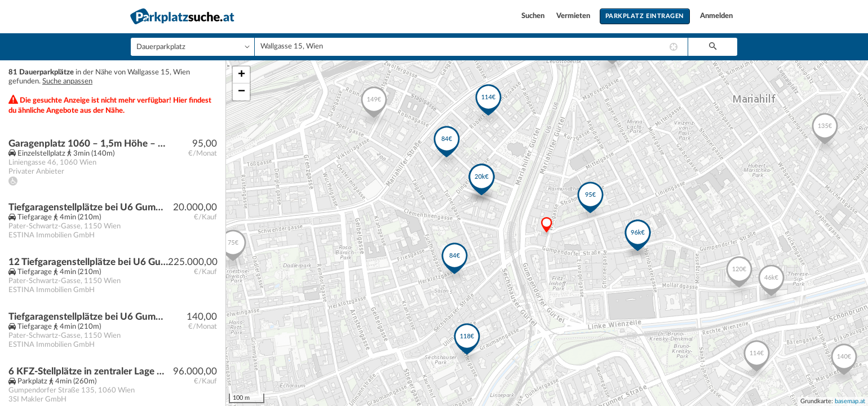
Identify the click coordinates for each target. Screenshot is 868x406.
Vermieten (574, 16)
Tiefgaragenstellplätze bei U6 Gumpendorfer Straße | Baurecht (88, 207)
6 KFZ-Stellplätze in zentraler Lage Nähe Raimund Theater (88, 371)
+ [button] (242, 75)
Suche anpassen (67, 81)
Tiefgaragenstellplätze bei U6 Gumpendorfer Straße (88, 317)
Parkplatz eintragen (645, 16)
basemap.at (850, 401)
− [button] (242, 92)
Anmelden (716, 16)
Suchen (534, 16)
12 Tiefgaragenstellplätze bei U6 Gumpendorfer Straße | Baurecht (88, 262)
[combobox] (471, 47)
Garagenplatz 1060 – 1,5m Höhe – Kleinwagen (88, 144)
